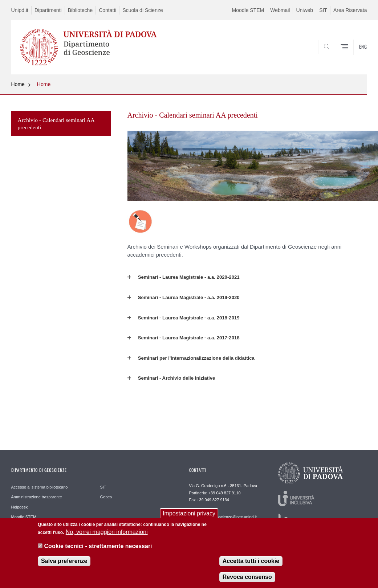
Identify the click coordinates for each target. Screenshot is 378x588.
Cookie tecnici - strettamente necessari (98, 546)
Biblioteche (80, 10)
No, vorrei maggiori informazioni (107, 532)
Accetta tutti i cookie (251, 561)
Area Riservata (350, 10)
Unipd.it (20, 10)
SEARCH (337, 57)
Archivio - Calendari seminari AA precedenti (56, 124)
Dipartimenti (48, 10)
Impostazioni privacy (189, 513)
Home (18, 84)
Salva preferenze (64, 561)
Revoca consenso (247, 577)
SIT (323, 10)
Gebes (106, 497)
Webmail (280, 10)
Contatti (107, 10)
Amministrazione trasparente (37, 497)
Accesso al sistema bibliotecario (40, 487)
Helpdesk (20, 507)
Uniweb (304, 10)
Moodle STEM (248, 10)
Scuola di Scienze (143, 10)
